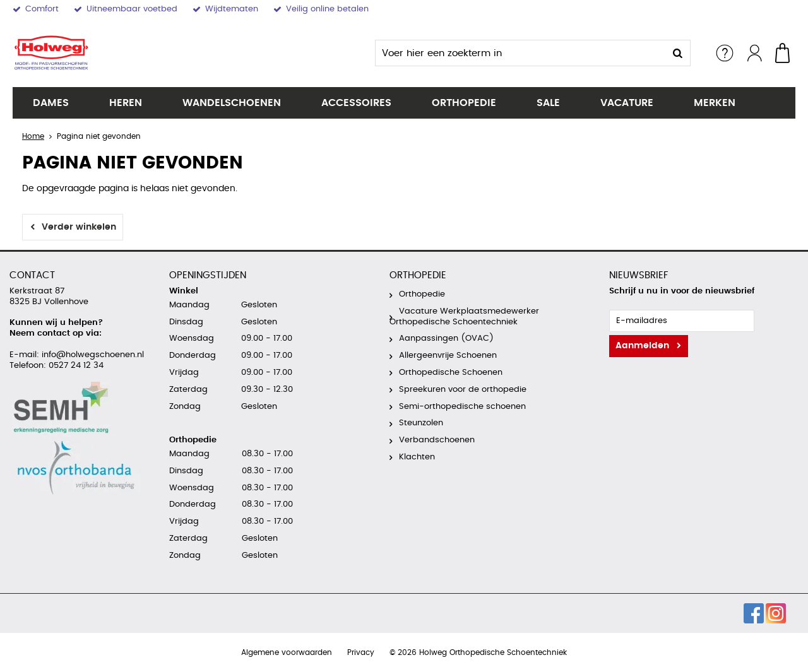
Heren (126, 103)
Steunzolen (421, 423)
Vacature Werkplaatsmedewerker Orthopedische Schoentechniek (464, 317)
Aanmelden (642, 346)
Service (725, 53)
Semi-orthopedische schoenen (462, 407)
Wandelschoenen (232, 103)
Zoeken (677, 53)
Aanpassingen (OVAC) (446, 339)
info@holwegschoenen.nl (92, 355)
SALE (548, 103)
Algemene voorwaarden (287, 652)
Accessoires (356, 103)
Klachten (417, 457)
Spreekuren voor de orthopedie (463, 390)
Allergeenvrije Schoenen (448, 356)
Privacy (361, 652)
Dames (51, 103)
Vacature (627, 103)
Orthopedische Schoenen (451, 373)
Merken (715, 103)
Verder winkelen (79, 227)
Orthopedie (464, 103)
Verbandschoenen (437, 440)
